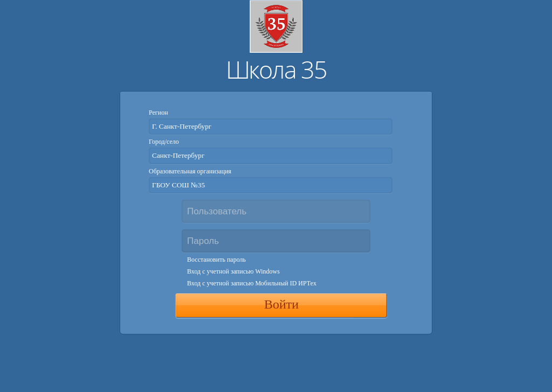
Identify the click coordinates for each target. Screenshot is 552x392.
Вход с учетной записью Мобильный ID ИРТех (252, 283)
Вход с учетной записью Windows (233, 271)
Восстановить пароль (216, 260)
